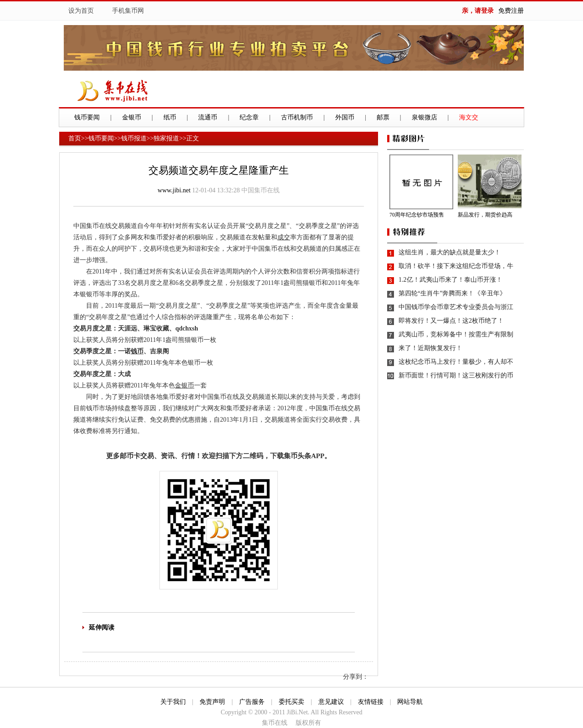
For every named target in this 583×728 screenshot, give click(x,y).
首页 (75, 138)
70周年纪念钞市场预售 (417, 215)
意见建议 (331, 702)
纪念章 (249, 117)
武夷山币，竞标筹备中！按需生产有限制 (456, 334)
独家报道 (166, 138)
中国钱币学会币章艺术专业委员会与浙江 (456, 307)
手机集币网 (128, 11)
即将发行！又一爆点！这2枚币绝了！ (451, 321)
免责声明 (212, 702)
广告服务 (252, 702)
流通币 (208, 117)
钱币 (137, 351)
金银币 (132, 117)
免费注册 (511, 11)
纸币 (170, 117)
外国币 (345, 117)
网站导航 (410, 702)
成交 (284, 237)
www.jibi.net (174, 190)
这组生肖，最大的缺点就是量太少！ (450, 252)
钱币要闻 (87, 117)
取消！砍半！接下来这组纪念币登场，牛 (456, 266)
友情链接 (371, 702)
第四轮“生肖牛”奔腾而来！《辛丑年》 (452, 293)
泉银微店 (424, 117)
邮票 (383, 117)
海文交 (469, 117)
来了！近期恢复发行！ (430, 348)
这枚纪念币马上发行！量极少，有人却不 (456, 362)
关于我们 (173, 702)
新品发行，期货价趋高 (485, 215)
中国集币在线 (261, 190)
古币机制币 (297, 117)
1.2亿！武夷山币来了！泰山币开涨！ (450, 280)
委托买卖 (291, 702)
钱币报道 (134, 138)
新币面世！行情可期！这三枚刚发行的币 (456, 375)
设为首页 (81, 11)
